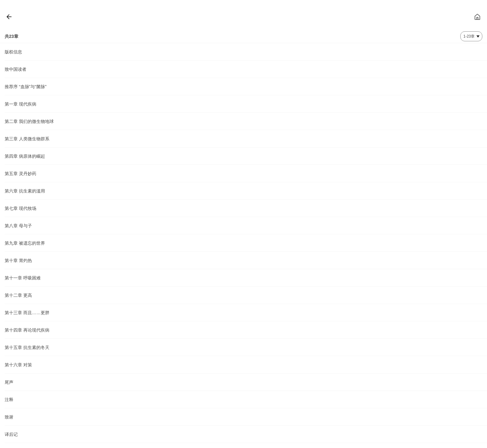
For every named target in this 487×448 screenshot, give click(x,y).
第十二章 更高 (18, 295)
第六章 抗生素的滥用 (25, 191)
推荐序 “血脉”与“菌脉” (26, 87)
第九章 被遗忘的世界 (25, 243)
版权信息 (13, 52)
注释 (9, 400)
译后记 (11, 434)
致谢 (9, 417)
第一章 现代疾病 (20, 104)
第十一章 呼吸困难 (23, 278)
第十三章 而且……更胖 (27, 313)
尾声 (9, 382)
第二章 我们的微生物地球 (29, 121)
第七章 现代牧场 (20, 208)
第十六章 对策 (18, 365)
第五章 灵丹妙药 (20, 174)
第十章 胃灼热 (18, 260)
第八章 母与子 (18, 226)
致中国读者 (16, 69)
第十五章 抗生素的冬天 (27, 347)
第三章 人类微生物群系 (27, 139)
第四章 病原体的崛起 (25, 156)
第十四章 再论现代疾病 (27, 330)
